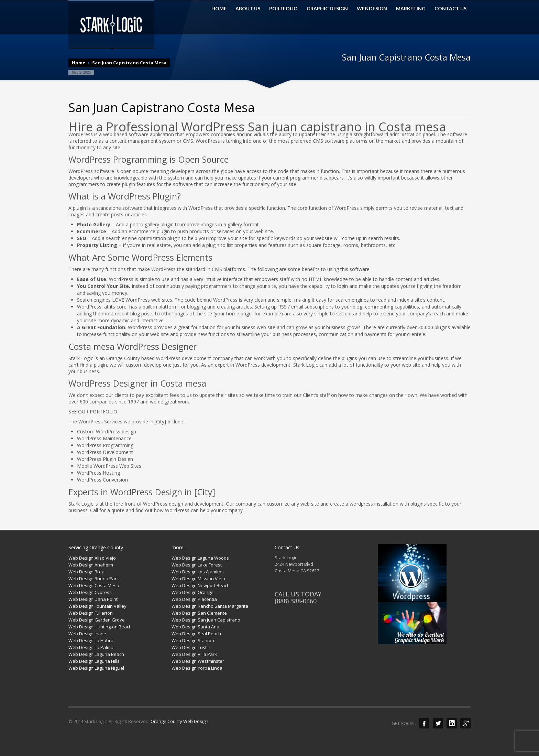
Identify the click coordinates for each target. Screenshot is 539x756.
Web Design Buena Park (94, 579)
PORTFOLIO (281, 9)
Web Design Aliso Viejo (92, 558)
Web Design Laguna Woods (200, 558)
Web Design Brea (86, 572)
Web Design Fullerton (91, 613)
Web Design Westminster (198, 661)
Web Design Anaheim (91, 565)
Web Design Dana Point (93, 599)
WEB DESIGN (370, 9)
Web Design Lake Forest (197, 565)
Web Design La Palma (91, 647)
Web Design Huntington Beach (100, 627)
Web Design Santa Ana (195, 627)
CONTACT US (450, 9)
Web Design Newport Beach (201, 585)
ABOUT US (246, 9)
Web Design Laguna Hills (94, 661)
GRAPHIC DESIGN (325, 9)
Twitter (438, 723)
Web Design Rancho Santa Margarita (210, 606)
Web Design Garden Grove (97, 620)
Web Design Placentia (194, 599)
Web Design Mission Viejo (198, 579)
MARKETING (409, 9)
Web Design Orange (192, 592)
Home (79, 63)
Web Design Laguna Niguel (96, 668)
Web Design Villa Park (194, 654)
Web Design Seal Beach (196, 634)
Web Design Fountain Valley (97, 606)
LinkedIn (452, 723)
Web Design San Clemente (199, 613)
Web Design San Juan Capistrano (206, 620)
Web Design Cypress (90, 592)
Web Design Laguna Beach (96, 654)
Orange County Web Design (179, 721)
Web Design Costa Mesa (94, 585)
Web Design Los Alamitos (198, 572)
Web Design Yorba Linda (197, 668)
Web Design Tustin (191, 647)
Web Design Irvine (87, 634)
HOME (219, 9)
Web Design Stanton (193, 640)
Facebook (424, 723)
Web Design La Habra (91, 640)
